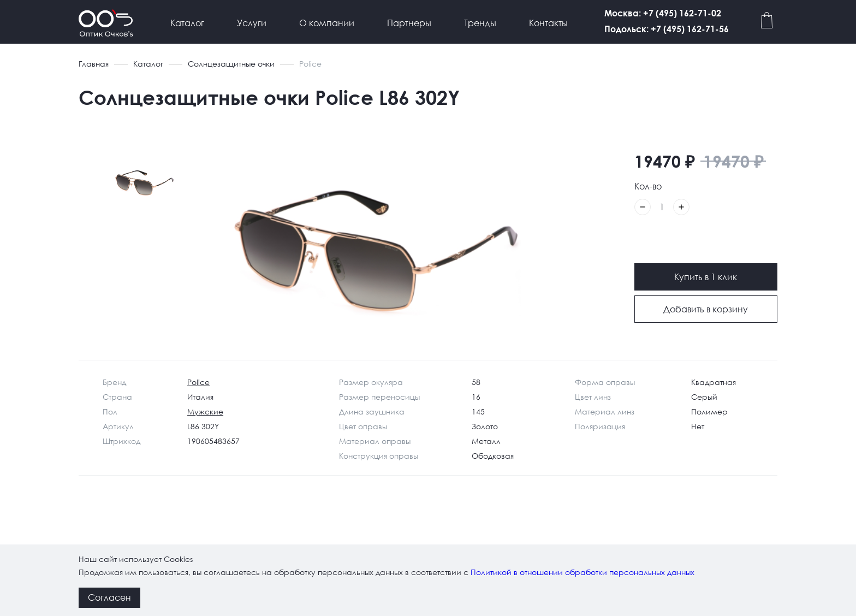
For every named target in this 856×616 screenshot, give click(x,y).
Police (198, 382)
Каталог (187, 23)
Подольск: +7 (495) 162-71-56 (715, 29)
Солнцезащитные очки (231, 64)
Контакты (548, 23)
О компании (327, 23)
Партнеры (409, 23)
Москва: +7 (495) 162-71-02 (711, 13)
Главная (94, 64)
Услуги (252, 23)
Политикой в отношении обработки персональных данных (582, 572)
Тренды (480, 23)
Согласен (109, 597)
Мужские (205, 411)
